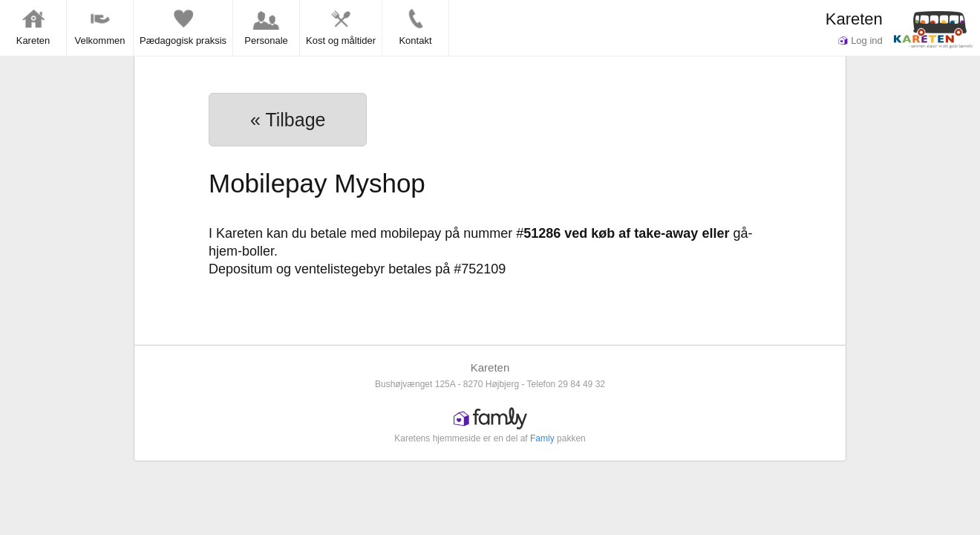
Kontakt (415, 27)
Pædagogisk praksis (183, 27)
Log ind (860, 40)
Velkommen (100, 27)
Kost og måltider (341, 27)
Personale (266, 27)
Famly (542, 438)
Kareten (854, 19)
